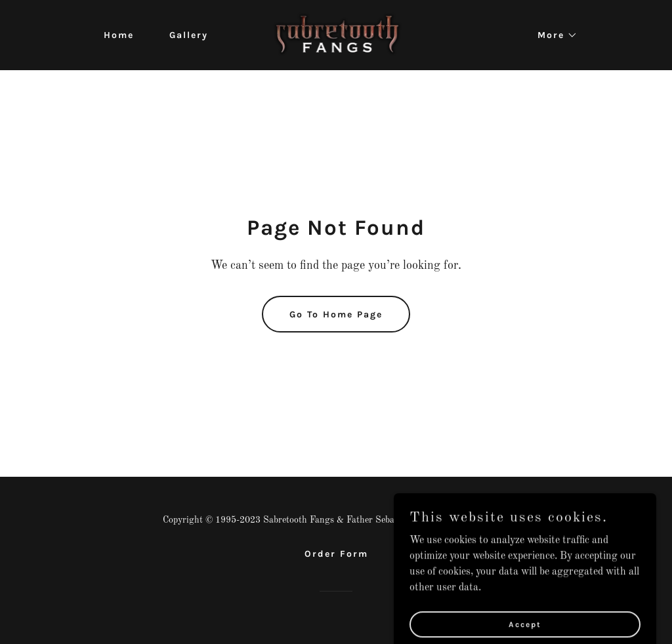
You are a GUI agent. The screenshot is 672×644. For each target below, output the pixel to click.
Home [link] (119, 35)
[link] (336, 35)
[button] (553, 35)
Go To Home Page (336, 314)
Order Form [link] (336, 554)
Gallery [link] (189, 35)
